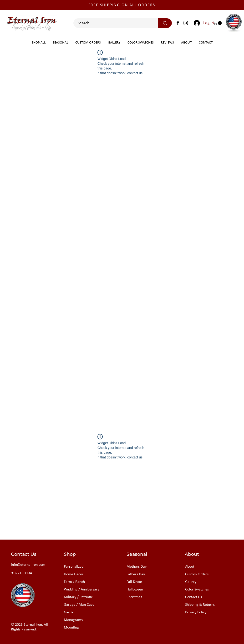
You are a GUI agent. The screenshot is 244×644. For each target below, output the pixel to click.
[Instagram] (186, 23)
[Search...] (113, 23)
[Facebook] (178, 23)
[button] (218, 23)
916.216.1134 (21, 573)
